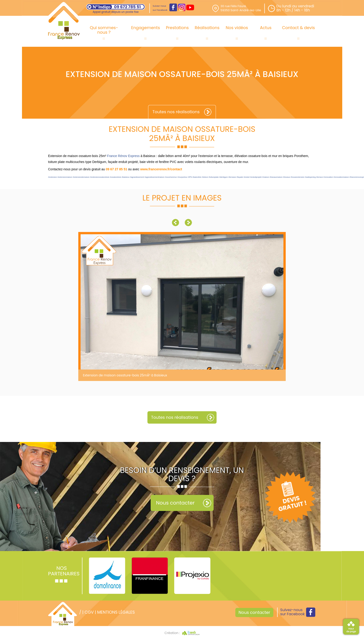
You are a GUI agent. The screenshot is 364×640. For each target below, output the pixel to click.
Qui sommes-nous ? (104, 30)
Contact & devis (298, 28)
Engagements (146, 28)
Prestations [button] (177, 28)
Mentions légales (116, 612)
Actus (266, 28)
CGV (89, 612)
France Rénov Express (123, 156)
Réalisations (207, 28)
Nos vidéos (237, 28)
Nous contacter (175, 503)
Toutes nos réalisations (176, 112)
